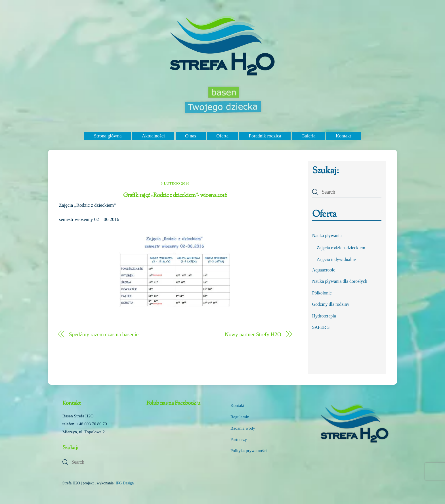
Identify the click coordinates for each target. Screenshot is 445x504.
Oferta (222, 136)
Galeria (308, 136)
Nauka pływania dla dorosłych (340, 281)
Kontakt (343, 136)
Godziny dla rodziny (331, 304)
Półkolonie (322, 293)
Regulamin (240, 417)
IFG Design (125, 483)
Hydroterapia (324, 316)
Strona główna (108, 136)
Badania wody (243, 428)
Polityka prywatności (249, 451)
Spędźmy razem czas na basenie (104, 334)
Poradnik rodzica (265, 136)
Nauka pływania (327, 236)
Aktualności (153, 136)
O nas (191, 136)
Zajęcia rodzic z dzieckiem (341, 248)
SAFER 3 (321, 327)
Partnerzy (239, 440)
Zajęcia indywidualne (336, 259)
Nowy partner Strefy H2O (253, 334)
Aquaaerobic (324, 270)
